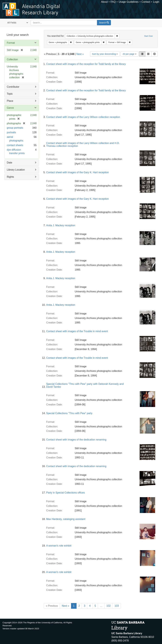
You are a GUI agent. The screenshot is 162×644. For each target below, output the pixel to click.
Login (156, 2)
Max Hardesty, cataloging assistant (66, 519)
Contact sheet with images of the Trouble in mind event (77, 331)
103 (117, 606)
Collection (12, 59)
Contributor (13, 87)
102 (108, 606)
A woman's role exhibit (59, 546)
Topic (10, 94)
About (104, 2)
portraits (11, 132)
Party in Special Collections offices (65, 493)
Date (9, 163)
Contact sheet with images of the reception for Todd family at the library (86, 64)
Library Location (16, 170)
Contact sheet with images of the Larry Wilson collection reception (83, 117)
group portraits (15, 128)
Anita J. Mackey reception (61, 225)
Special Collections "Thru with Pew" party (69, 413)
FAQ (113, 2)
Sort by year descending (105, 54)
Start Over (148, 36)
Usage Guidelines (128, 2)
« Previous (52, 606)
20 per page (129, 54)
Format (11, 43)
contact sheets (15, 145)
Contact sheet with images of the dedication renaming (76, 440)
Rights (10, 177)
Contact (146, 2)
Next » (80, 54)
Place (10, 101)
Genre (10, 108)
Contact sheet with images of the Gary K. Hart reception (78, 172)
